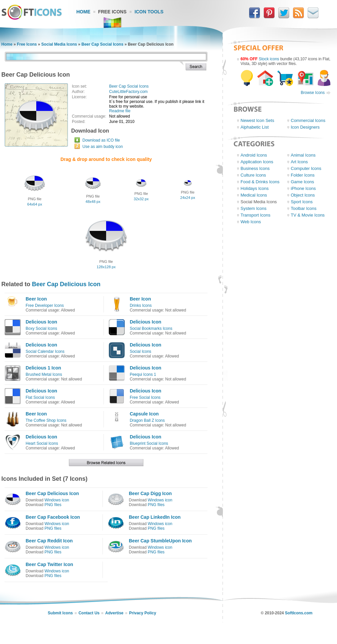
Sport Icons (302, 202)
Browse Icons (313, 93)
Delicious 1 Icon (43, 368)
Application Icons (257, 162)
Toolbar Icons (304, 208)
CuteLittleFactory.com (128, 92)
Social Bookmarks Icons (151, 328)
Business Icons (255, 168)
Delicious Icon (41, 322)
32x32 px (141, 199)
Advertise (114, 613)
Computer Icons (306, 168)
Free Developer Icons (45, 306)
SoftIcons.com (299, 613)
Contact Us (89, 613)
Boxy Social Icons (41, 328)
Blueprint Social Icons (149, 443)
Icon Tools (149, 12)
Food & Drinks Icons (260, 182)
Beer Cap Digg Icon (150, 493)
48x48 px (93, 202)
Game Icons (302, 182)
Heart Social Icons (42, 443)
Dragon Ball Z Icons (147, 420)
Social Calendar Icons (45, 351)
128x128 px (106, 267)
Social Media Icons (59, 44)
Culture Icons (253, 175)
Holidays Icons (255, 188)
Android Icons (254, 155)
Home (84, 12)
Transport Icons (255, 215)
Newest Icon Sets (257, 120)
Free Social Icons (145, 397)
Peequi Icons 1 (143, 374)
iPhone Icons (303, 188)
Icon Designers (305, 127)
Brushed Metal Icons (44, 374)
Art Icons (299, 162)
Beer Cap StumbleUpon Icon (160, 541)
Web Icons (251, 222)
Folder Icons (303, 175)
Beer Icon (36, 299)
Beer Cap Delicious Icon (66, 284)
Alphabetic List (255, 127)
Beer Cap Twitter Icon (49, 564)
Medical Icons (254, 195)
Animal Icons (303, 155)
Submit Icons (60, 613)
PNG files (53, 505)
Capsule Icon (144, 414)
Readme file (120, 111)
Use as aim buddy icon (103, 147)
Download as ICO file (101, 140)
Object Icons (303, 195)
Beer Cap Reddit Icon (49, 541)
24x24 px (188, 198)
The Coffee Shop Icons (46, 420)
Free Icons (112, 12)
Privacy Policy (143, 613)
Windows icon (57, 500)
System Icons (253, 208)
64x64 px (35, 204)
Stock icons (269, 59)
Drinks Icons (141, 306)
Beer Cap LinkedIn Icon (155, 517)
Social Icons (141, 351)
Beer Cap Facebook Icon (53, 517)
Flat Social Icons (40, 397)
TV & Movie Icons (308, 215)
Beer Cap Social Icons (102, 44)
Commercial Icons (308, 120)
